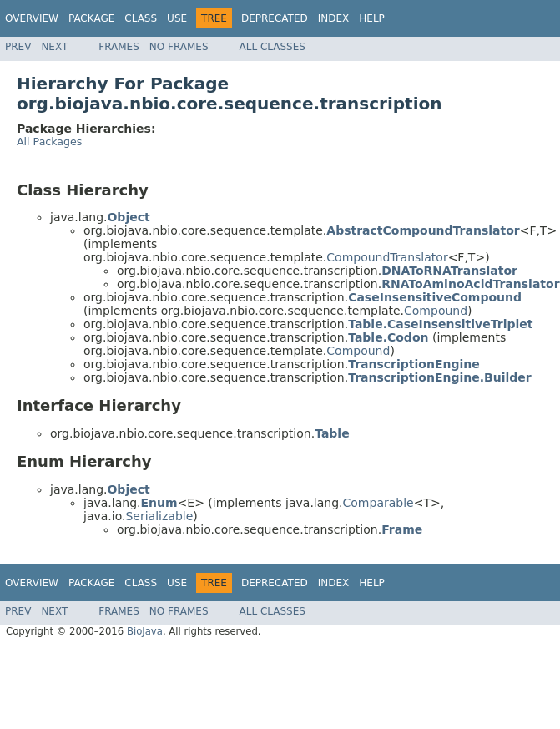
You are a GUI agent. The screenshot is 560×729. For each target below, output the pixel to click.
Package (91, 18)
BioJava (145, 631)
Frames (119, 47)
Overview (32, 18)
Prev (18, 47)
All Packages (49, 142)
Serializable (159, 516)
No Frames (179, 47)
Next (54, 47)
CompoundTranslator (387, 257)
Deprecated (275, 18)
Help (372, 18)
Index (334, 18)
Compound (436, 311)
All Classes (272, 47)
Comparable (378, 503)
